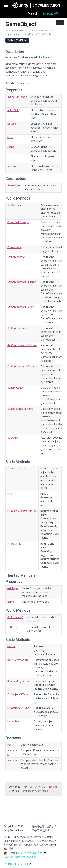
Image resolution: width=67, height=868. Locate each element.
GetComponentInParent (21, 307)
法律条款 (9, 857)
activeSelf (13, 110)
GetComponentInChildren (22, 282)
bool (10, 745)
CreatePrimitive (16, 469)
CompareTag (15, 247)
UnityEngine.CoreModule (37, 34)
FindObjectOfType (18, 694)
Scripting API (51, 14)
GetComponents (17, 328)
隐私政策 (20, 857)
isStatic (12, 124)
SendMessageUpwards (20, 409)
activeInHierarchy (17, 97)
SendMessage (15, 388)
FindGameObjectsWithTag (22, 511)
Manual (32, 14)
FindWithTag (14, 544)
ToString (12, 627)
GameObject (43, 64)
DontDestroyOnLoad (19, 681)
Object (51, 31)
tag (9, 156)
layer (10, 137)
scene (11, 147)
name (11, 602)
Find (10, 494)
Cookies (32, 857)
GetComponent (16, 257)
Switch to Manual (17, 40)
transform (13, 166)
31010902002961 (34, 853)
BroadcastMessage (18, 222)
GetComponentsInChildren (22, 345)
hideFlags (13, 588)
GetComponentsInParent (21, 367)
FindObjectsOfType (18, 708)
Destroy (12, 646)
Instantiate (13, 721)
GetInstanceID (15, 617)
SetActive (13, 438)
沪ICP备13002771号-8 (16, 864)
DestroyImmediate (18, 660)
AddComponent (16, 205)
